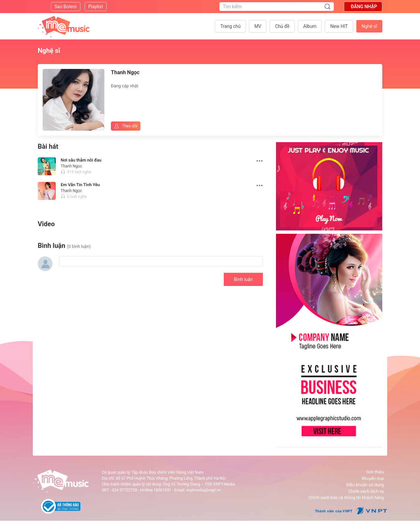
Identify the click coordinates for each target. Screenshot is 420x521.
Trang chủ (230, 26)
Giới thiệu (375, 472)
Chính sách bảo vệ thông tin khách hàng (346, 498)
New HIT (339, 26)
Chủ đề (282, 26)
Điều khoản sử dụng (365, 485)
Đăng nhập (364, 7)
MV (258, 26)
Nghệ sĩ (369, 26)
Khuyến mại (373, 478)
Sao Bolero (66, 7)
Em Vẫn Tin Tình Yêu (80, 185)
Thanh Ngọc (71, 166)
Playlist (96, 7)
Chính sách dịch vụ (366, 491)
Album (310, 26)
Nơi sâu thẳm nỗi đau (81, 160)
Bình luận (243, 279)
